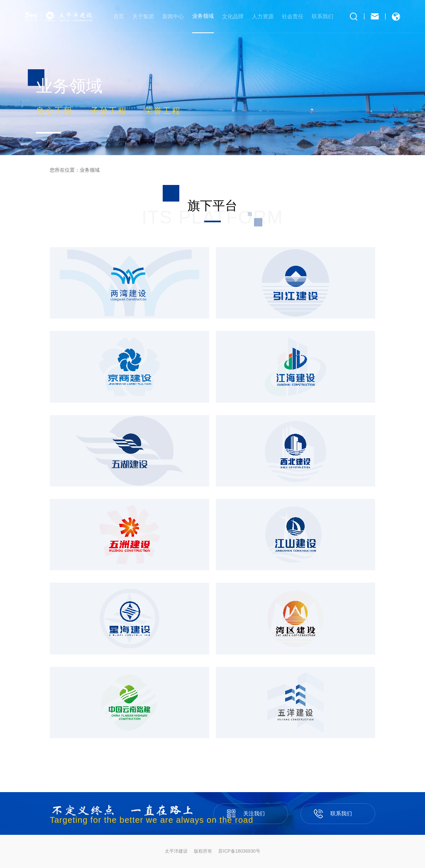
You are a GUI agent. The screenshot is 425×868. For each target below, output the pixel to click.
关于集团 (143, 16)
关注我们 (251, 810)
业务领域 (90, 170)
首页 (119, 16)
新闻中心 (173, 16)
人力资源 (263, 16)
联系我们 (322, 16)
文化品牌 (233, 16)
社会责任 (293, 16)
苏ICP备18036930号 (239, 851)
